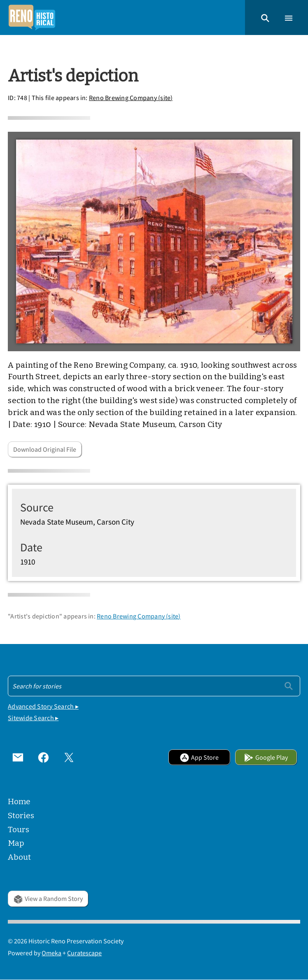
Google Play (266, 757)
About (19, 857)
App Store (199, 757)
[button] (265, 17)
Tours (19, 829)
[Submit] (289, 686)
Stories (21, 815)
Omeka (51, 953)
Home (19, 801)
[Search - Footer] (154, 686)
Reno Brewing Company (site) (131, 98)
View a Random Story (48, 898)
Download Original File (45, 449)
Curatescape (84, 953)
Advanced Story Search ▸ (43, 706)
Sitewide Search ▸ (33, 718)
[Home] (32, 17)
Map (16, 843)
